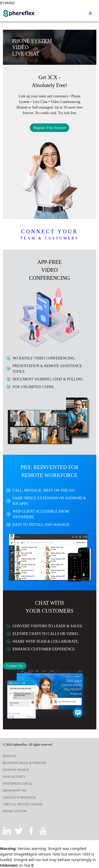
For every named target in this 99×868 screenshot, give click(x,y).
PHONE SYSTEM (15, 811)
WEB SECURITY (15, 777)
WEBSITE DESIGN (16, 770)
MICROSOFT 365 (15, 790)
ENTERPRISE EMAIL (18, 784)
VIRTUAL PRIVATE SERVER (23, 804)
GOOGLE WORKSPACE (19, 797)
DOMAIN (9, 756)
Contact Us (15, 666)
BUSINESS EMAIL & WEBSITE (25, 763)
